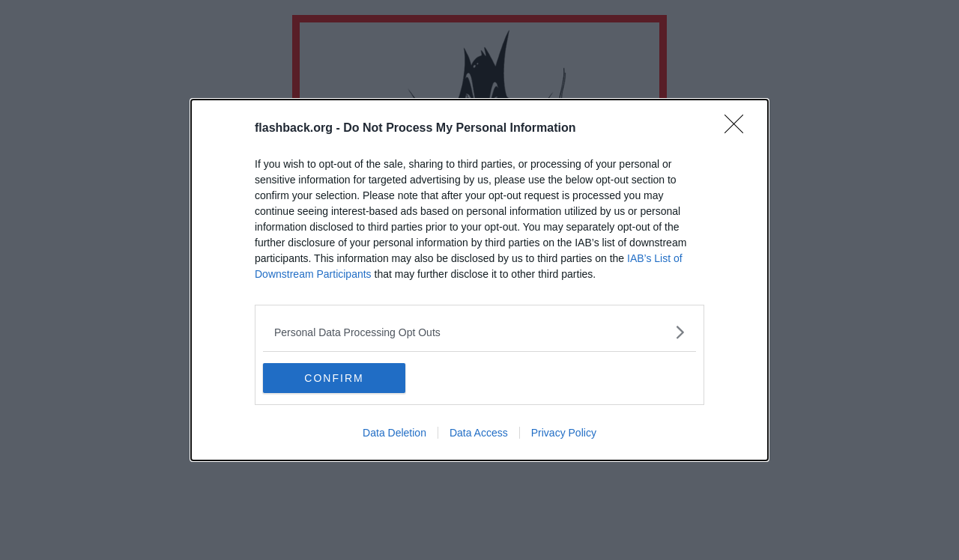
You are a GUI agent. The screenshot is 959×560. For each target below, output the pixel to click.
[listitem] (479, 332)
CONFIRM (334, 378)
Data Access (479, 433)
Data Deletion (394, 433)
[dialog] (479, 280)
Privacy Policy (564, 433)
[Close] (739, 129)
